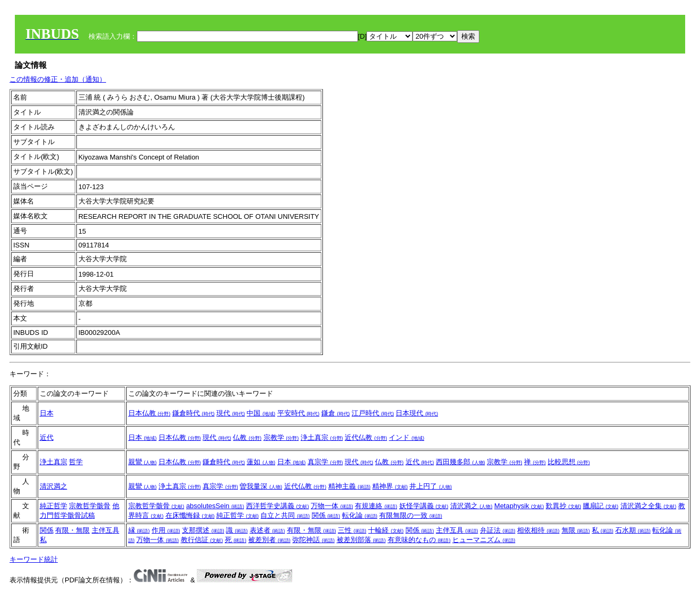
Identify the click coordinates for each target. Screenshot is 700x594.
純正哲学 (54, 506)
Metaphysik (519, 506)
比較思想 (569, 462)
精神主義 (349, 486)
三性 (352, 530)
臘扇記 (601, 506)
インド (406, 437)
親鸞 (143, 462)
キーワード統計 (34, 559)
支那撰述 (203, 530)
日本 (47, 413)
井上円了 (431, 486)
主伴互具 (106, 530)
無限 (576, 530)
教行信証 (202, 540)
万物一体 (332, 506)
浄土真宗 (322, 437)
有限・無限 (72, 530)
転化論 (360, 515)
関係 (326, 515)
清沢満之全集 (649, 506)
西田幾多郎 (461, 462)
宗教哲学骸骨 (90, 506)
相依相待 (538, 530)
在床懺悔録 (190, 515)
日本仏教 (150, 413)
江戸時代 (373, 413)
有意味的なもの (419, 540)
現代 (231, 413)
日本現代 (417, 413)
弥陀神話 (313, 540)
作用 (166, 530)
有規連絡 (376, 506)
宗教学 (281, 437)
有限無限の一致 (411, 515)
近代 (47, 437)
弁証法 (498, 530)
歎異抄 (563, 506)
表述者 (268, 530)
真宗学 (325, 462)
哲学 (76, 462)
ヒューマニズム (484, 540)
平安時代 (299, 413)
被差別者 (269, 540)
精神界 (390, 486)
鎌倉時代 (194, 413)
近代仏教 (366, 437)
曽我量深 (261, 486)
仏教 (247, 437)
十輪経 (386, 530)
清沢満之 (54, 486)
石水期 (633, 530)
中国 (261, 413)
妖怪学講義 (424, 506)
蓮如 (261, 462)
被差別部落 (361, 540)
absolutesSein (215, 506)
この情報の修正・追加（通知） (58, 79)
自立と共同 (285, 515)
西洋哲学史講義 (278, 506)
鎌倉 (336, 413)
